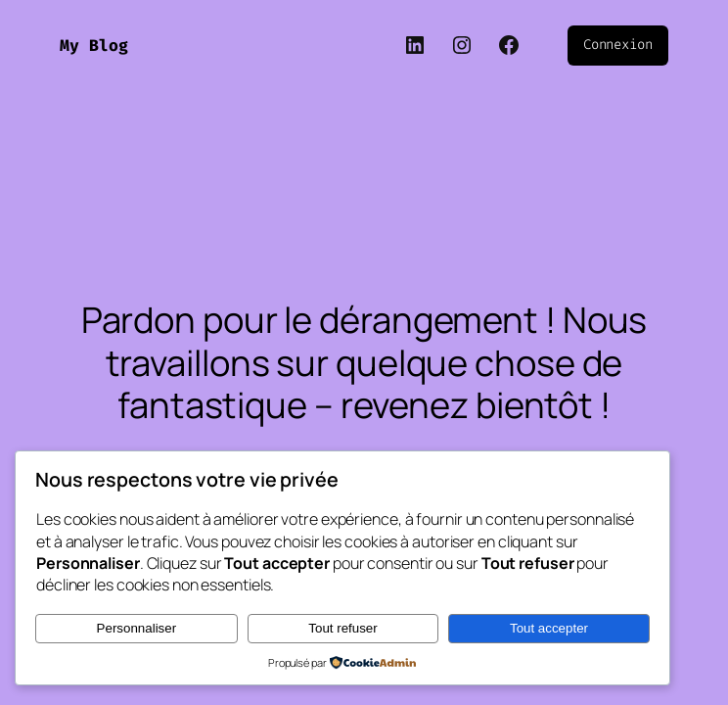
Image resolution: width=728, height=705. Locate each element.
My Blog (94, 46)
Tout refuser (342, 628)
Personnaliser (137, 628)
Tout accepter (549, 628)
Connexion (618, 45)
